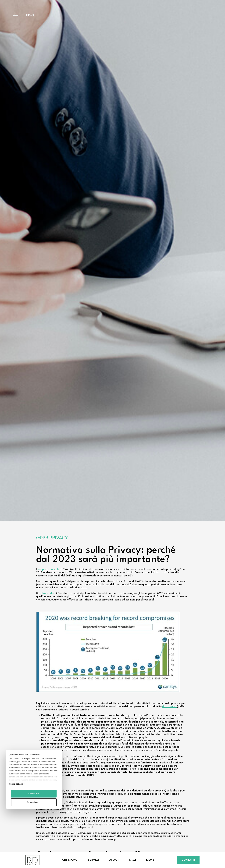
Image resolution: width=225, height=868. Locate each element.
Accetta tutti (34, 827)
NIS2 (133, 860)
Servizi (93, 860)
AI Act (114, 860)
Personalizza (34, 836)
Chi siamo (70, 860)
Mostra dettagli (16, 817)
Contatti (188, 860)
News (150, 860)
